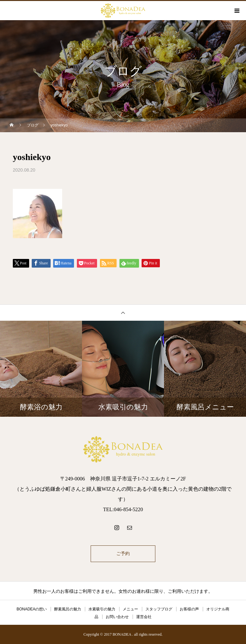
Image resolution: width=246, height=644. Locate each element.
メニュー (130, 609)
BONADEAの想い (32, 609)
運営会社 (144, 617)
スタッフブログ (159, 609)
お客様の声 (189, 609)
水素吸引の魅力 (102, 609)
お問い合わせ (117, 617)
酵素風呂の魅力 (68, 609)
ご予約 (123, 554)
